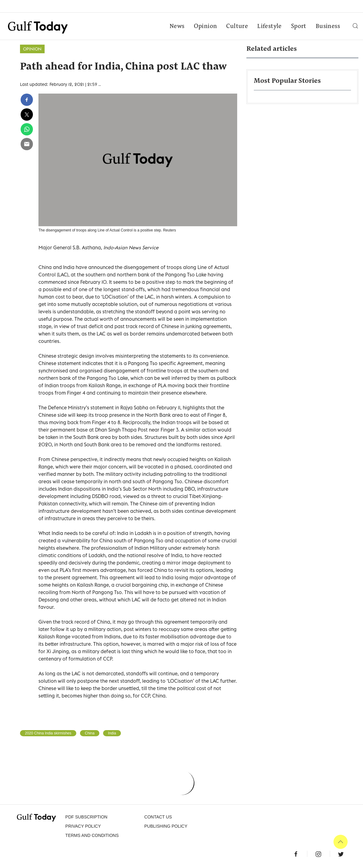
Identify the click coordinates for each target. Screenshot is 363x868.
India (112, 733)
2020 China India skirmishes (48, 733)
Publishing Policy (166, 826)
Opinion (205, 26)
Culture (237, 26)
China (90, 733)
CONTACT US (158, 817)
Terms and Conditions (92, 835)
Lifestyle (269, 26)
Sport (299, 26)
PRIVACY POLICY (83, 826)
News (177, 26)
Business (328, 26)
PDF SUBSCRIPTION (86, 817)
